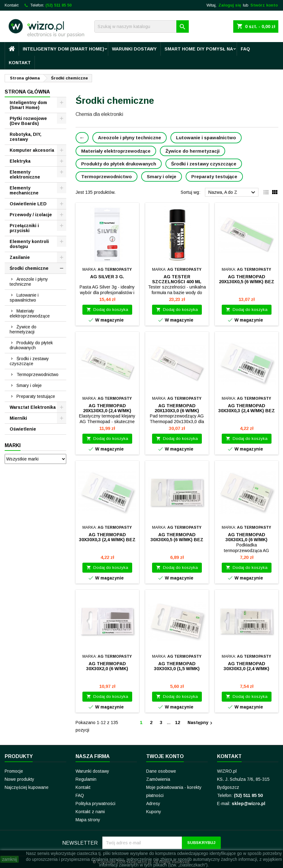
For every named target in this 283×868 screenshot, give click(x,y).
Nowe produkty (19, 779)
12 (178, 723)
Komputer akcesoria (32, 150)
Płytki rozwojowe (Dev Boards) (28, 121)
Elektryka (20, 161)
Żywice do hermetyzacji (23, 329)
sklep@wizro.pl (248, 804)
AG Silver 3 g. (107, 277)
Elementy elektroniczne (25, 174)
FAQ (245, 49)
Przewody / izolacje (31, 215)
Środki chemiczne (29, 268)
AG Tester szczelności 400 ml (177, 279)
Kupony (154, 812)
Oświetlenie (23, 429)
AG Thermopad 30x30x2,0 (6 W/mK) (107, 666)
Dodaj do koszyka (107, 310)
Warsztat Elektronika (33, 407)
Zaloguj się (230, 5)
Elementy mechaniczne (24, 190)
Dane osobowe (161, 771)
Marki (13, 445)
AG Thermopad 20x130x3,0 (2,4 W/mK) (107, 408)
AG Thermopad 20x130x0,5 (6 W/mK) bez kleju (247, 282)
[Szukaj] (141, 26)
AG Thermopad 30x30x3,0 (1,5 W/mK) (177, 666)
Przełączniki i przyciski (24, 228)
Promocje (14, 771)
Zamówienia (158, 779)
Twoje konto (165, 756)
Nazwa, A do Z (233, 193)
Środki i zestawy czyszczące (29, 361)
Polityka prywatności (95, 804)
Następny (201, 723)
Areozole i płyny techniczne (29, 282)
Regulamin (86, 779)
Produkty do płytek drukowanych (31, 345)
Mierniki (18, 418)
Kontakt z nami (90, 812)
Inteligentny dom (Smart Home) (63, 49)
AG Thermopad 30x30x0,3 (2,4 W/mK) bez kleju (247, 411)
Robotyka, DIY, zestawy (26, 137)
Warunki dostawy (134, 49)
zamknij (9, 859)
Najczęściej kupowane (27, 787)
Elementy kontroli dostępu (29, 244)
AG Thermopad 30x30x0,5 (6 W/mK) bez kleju (177, 540)
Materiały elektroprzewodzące (30, 313)
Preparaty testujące (36, 396)
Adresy (153, 804)
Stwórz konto (264, 5)
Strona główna (27, 92)
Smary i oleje (29, 385)
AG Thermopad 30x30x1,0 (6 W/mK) (246, 537)
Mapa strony (88, 820)
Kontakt (12, 5)
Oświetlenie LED (28, 204)
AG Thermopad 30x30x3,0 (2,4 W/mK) (246, 666)
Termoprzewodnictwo (37, 374)
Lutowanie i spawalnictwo (24, 298)
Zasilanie (20, 257)
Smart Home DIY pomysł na (199, 49)
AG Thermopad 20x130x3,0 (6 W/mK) (177, 408)
